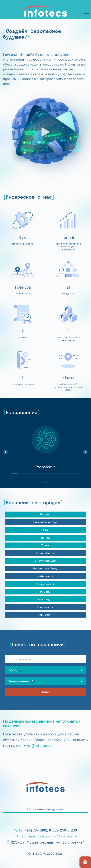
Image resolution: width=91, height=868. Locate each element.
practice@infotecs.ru (35, 836)
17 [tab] (44, 482)
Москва (45, 514)
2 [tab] (22, 473)
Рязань (45, 591)
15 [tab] (66, 478)
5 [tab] (48, 473)
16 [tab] (75, 478)
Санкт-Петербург (46, 522)
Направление (21, 681)
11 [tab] (31, 478)
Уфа (46, 530)
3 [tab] (31, 473)
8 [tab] (75, 473)
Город (15, 670)
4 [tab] (40, 473)
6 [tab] (57, 473)
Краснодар (46, 599)
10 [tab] (22, 478)
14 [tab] (57, 478)
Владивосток (46, 584)
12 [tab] (40, 478)
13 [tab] (48, 478)
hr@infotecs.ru (40, 745)
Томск (46, 545)
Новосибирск (46, 553)
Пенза (46, 538)
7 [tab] (66, 473)
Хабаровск (46, 576)
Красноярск (45, 607)
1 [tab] (13, 473)
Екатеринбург (45, 561)
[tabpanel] (45, 450)
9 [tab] (13, 478)
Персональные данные (45, 809)
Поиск (46, 692)
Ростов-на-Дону (45, 568)
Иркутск (46, 615)
